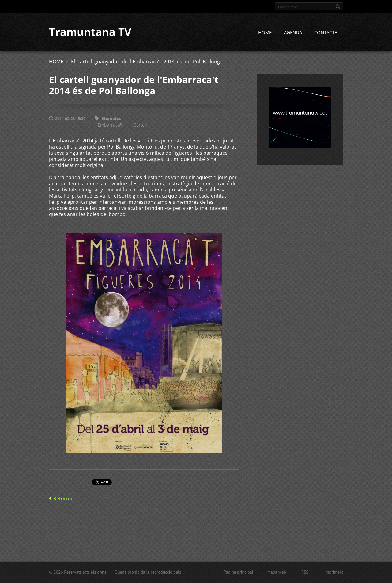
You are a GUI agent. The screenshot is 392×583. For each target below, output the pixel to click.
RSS (305, 572)
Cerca (338, 6)
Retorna (63, 498)
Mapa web (277, 572)
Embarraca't (110, 125)
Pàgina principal (238, 572)
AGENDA (293, 33)
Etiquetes (111, 119)
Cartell (140, 125)
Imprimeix (334, 572)
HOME (265, 33)
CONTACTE (326, 33)
